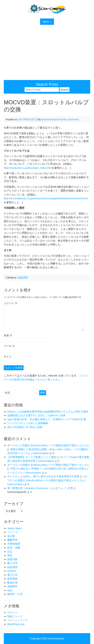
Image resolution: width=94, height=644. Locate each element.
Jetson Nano (14, 528)
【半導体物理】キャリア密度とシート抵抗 (32, 457)
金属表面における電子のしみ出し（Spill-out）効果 (36, 415)
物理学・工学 (15, 594)
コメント (11, 303)
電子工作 (12, 575)
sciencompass (56, 638)
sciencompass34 (51, 119)
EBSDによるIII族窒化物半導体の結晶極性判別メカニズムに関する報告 (48, 412)
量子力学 (12, 563)
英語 (10, 555)
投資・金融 (14, 548)
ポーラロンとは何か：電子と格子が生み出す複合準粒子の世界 (43, 476)
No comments (71, 119)
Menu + (47, 22)
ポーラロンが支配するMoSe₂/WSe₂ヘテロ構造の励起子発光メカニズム (48, 445)
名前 (8, 335)
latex (10, 590)
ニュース (12, 532)
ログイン (12, 612)
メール (9, 346)
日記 (10, 552)
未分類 (11, 536)
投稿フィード (15, 616)
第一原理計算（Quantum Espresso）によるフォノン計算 (40, 488)
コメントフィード (18, 620)
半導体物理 (14, 544)
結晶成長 (23, 277)
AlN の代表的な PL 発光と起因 (25, 427)
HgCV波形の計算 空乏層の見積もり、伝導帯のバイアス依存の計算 (47, 419)
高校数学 (12, 586)
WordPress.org (16, 624)
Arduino (12, 571)
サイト (8, 357)
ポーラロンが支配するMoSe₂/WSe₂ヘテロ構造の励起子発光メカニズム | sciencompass (48, 480)
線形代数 (12, 559)
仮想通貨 (12, 579)
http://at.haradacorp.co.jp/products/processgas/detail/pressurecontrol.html (46, 198)
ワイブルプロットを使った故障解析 (28, 423)
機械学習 (12, 540)
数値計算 (12, 583)
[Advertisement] (47, 54)
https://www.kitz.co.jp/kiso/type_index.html (28, 168)
